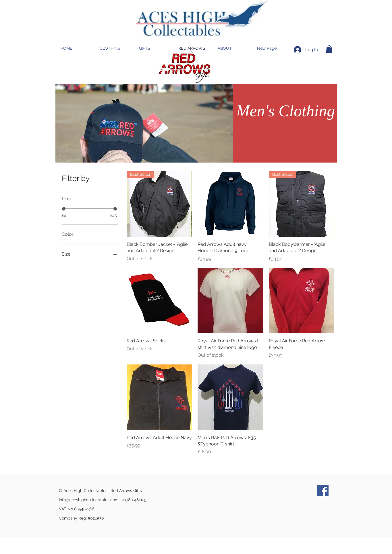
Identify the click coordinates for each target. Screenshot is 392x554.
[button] (329, 49)
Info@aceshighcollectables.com (89, 500)
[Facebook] (323, 491)
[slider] (64, 209)
